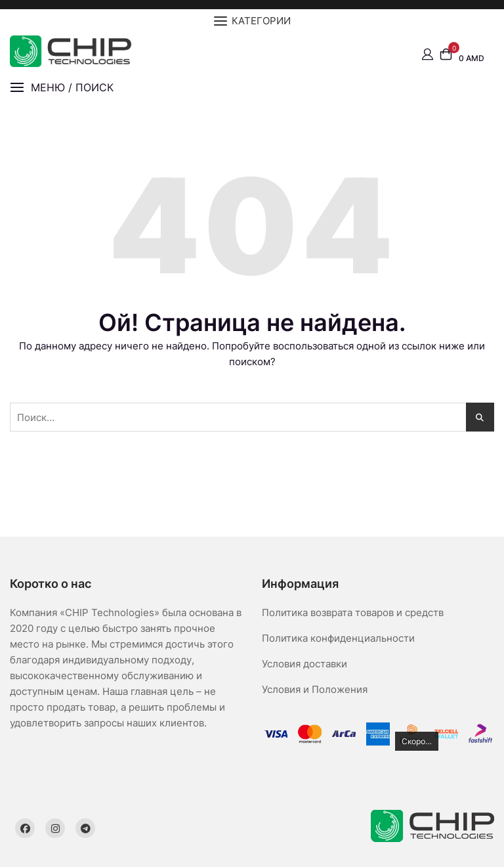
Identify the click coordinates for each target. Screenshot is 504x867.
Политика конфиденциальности (338, 638)
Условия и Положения (315, 689)
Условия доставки (304, 664)
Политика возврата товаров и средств (353, 612)
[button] (62, 88)
